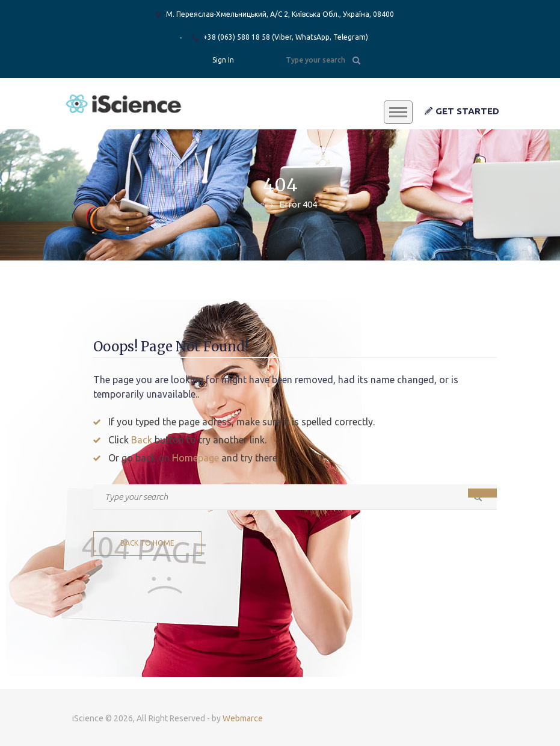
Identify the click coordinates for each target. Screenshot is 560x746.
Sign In (223, 60)
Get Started (462, 111)
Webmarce (243, 718)
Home (254, 205)
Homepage (195, 458)
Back (142, 440)
